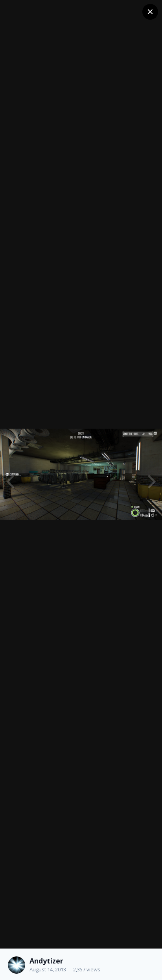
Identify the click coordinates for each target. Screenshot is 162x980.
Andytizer (46, 961)
